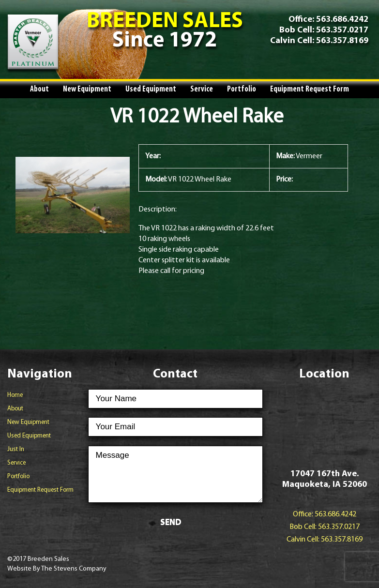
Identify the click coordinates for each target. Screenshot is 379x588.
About (39, 89)
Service (202, 89)
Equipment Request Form (310, 89)
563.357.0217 (341, 30)
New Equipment (87, 89)
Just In (16, 449)
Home (15, 395)
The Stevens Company (74, 569)
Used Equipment (151, 89)
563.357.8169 (341, 41)
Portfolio (242, 89)
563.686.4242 (342, 20)
